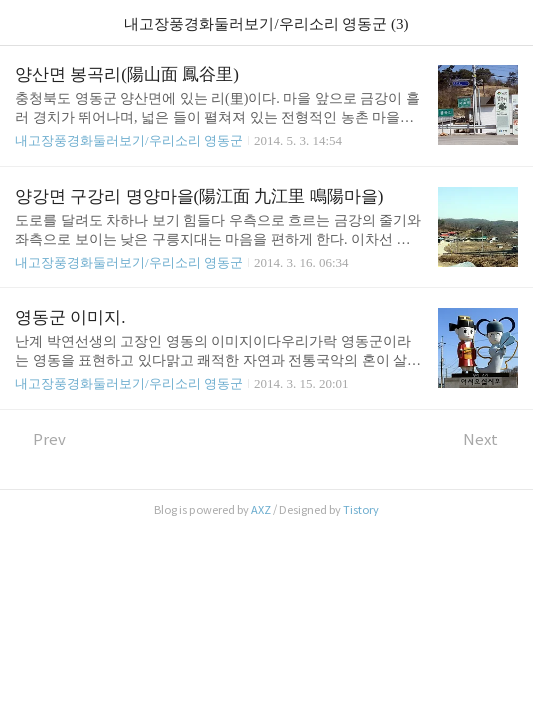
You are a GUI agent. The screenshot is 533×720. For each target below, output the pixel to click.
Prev (40, 439)
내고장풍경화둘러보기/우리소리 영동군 (129, 140)
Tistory (361, 510)
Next (490, 439)
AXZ (261, 510)
